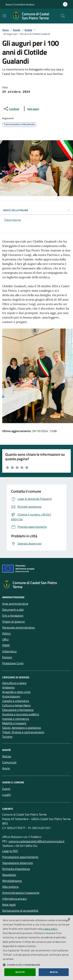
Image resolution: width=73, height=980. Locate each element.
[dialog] (36, 948)
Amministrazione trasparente (21, 893)
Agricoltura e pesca (14, 683)
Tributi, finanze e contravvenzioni (23, 732)
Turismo (7, 737)
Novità (17, 30)
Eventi (6, 789)
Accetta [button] (20, 972)
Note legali (9, 905)
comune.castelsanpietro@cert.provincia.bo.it (36, 841)
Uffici (5, 639)
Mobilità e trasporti (14, 723)
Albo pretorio (10, 887)
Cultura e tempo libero (16, 705)
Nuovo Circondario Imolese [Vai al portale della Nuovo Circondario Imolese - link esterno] (20, 4)
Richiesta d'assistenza (16, 869)
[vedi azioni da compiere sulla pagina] (30, 109)
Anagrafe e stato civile (16, 692)
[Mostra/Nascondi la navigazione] (4, 16)
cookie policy (50, 929)
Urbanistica (9, 651)
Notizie (28, 30)
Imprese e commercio (16, 719)
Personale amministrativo (18, 627)
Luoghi (7, 795)
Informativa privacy (14, 899)
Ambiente (8, 687)
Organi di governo (13, 621)
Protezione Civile (13, 663)
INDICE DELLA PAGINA (36, 210)
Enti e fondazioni (13, 616)
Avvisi (6, 768)
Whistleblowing (12, 881)
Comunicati (9, 762)
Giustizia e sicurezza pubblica (21, 714)
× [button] (69, 919)
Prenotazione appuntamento (20, 857)
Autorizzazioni (11, 696)
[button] (36, 965)
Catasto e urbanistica (16, 701)
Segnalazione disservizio (18, 863)
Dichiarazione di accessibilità (20, 911)
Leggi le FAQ (10, 851)
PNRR (6, 645)
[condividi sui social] (11, 109)
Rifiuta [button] (54, 972)
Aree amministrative (15, 604)
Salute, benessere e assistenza (22, 728)
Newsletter (9, 875)
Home (5, 30)
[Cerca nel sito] (63, 16)
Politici (7, 633)
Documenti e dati (13, 610)
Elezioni (7, 657)
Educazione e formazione (18, 710)
